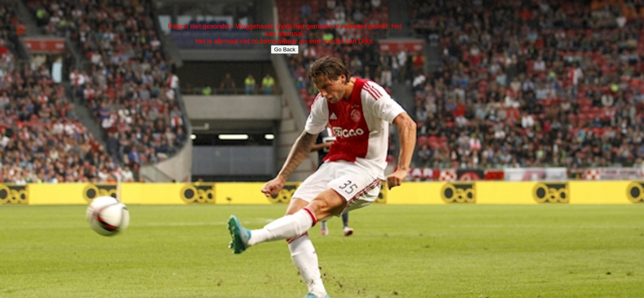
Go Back (285, 49)
